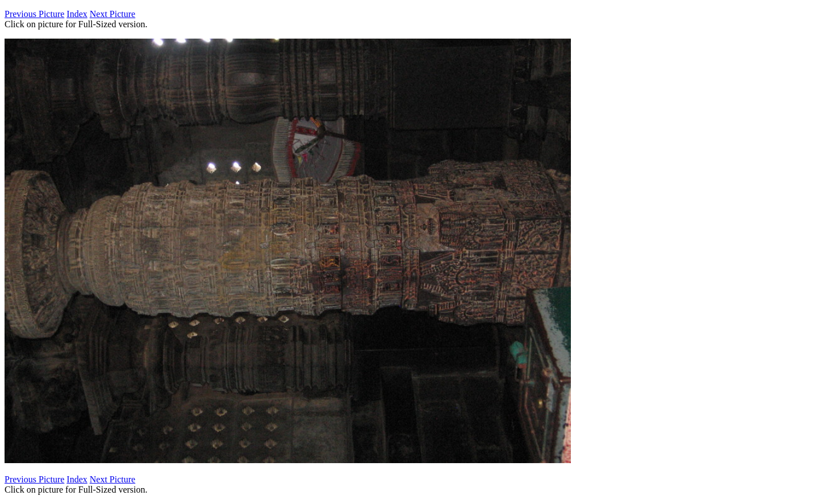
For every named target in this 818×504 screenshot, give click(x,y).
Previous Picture (34, 14)
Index (77, 14)
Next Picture (112, 14)
